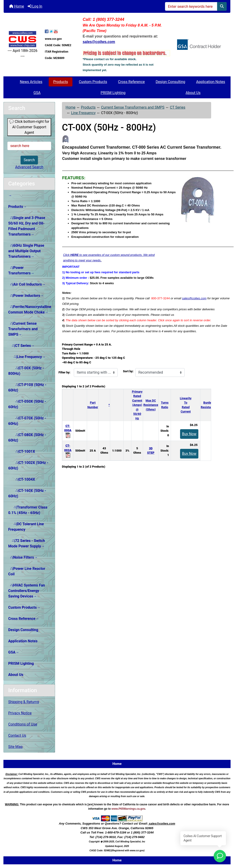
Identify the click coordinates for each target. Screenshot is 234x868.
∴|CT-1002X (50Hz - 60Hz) (28, 465)
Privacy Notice (20, 713)
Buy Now (189, 434)
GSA (37, 93)
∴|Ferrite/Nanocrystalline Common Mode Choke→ (30, 309)
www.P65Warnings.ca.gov (128, 809)
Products (61, 82)
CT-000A (68, 430)
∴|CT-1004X (22, 479)
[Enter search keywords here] (191, 6)
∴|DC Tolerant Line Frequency (26, 527)
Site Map (15, 747)
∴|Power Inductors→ (26, 296)
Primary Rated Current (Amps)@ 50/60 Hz (137, 405)
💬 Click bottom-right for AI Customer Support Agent (29, 127)
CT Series (177, 107)
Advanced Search (29, 167)
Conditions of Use (23, 724)
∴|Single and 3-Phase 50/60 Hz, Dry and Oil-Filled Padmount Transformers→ (27, 226)
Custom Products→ (24, 607)
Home (17, 6)
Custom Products (93, 82)
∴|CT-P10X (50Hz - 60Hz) (27, 387)
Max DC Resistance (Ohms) (151, 405)
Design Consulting (170, 82)
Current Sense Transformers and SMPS (133, 107)
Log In (35, 6)
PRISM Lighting (113, 93)
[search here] (29, 146)
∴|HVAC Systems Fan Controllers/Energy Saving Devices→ (27, 591)
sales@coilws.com (194, 298)
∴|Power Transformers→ (21, 270)
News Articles (31, 82)
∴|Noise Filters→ (23, 557)
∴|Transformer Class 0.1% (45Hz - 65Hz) (28, 510)
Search (29, 160)
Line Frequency (83, 113)
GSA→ (14, 652)
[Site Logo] (23, 39)
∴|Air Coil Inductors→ (27, 284)
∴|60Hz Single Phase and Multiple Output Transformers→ (26, 251)
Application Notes (211, 82)
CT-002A (68, 450)
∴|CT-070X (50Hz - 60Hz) (27, 421)
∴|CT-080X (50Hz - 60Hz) (27, 438)
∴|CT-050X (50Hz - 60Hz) (27, 404)
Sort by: (128, 371)
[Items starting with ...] (96, 372)
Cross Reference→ (24, 619)
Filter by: (64, 372)
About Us (193, 93)
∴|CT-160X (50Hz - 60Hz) (27, 493)
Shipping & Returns (24, 702)
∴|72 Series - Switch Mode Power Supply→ (27, 543)
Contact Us (17, 735)
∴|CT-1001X (22, 451)
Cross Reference (132, 82)
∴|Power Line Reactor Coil (27, 571)
